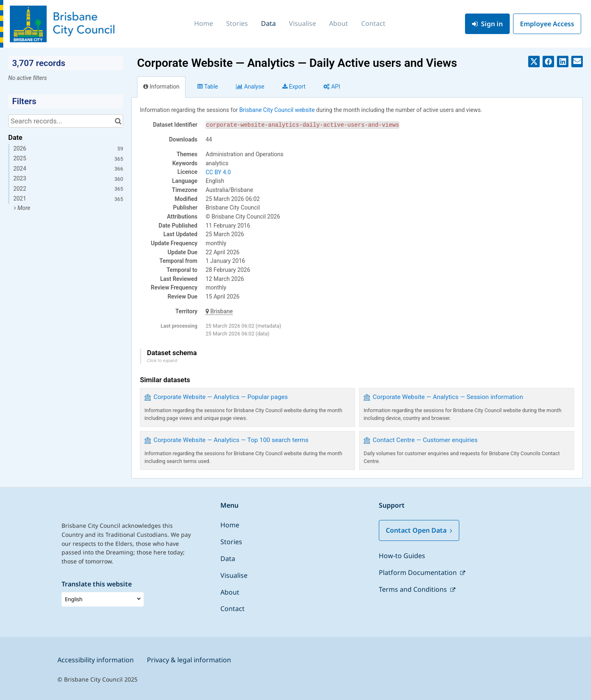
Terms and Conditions (414, 589)
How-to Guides (402, 556)
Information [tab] (161, 87)
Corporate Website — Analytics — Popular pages (221, 397)
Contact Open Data (419, 530)
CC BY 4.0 (218, 172)
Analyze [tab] (250, 87)
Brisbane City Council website (277, 110)
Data (268, 23)
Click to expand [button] (162, 361)
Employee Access (547, 24)
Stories (237, 23)
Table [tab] (208, 87)
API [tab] (332, 87)
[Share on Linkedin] (563, 62)
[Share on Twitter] (534, 62)
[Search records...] (66, 121)
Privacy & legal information (189, 660)
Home (204, 23)
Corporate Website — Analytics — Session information (448, 397)
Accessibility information (96, 660)
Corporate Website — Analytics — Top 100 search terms (231, 440)
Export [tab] (294, 87)
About (339, 23)
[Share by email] (577, 62)
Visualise (302, 23)
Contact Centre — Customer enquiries (425, 440)
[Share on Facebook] (548, 62)
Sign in (487, 24)
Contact (373, 23)
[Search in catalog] (118, 121)
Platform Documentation (419, 572)
